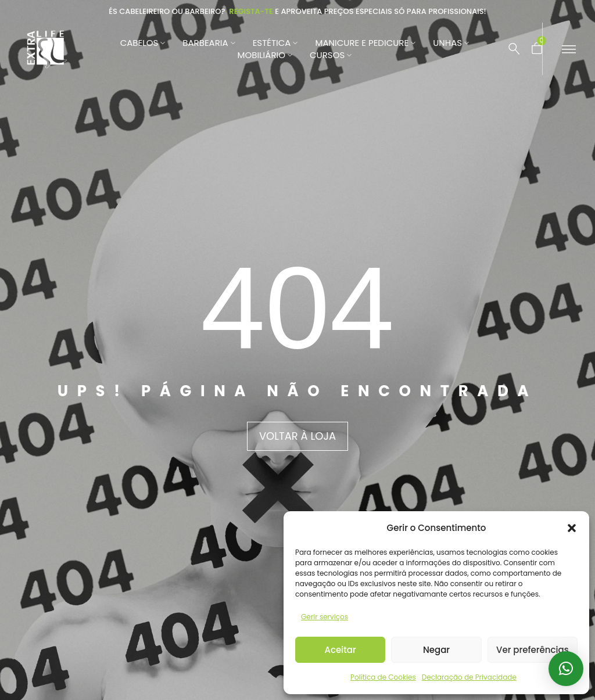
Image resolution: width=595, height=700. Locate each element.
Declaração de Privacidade (469, 677)
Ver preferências (533, 650)
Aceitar (340, 650)
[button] (572, 528)
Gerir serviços (325, 617)
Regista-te (251, 11)
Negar (436, 650)
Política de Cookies (383, 677)
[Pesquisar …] (514, 49)
